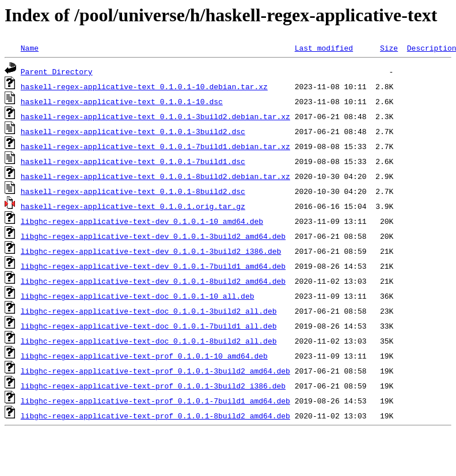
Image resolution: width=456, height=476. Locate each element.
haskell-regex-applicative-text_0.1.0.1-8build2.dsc (133, 191)
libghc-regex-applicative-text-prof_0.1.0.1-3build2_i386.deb (153, 386)
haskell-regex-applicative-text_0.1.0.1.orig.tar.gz (133, 206)
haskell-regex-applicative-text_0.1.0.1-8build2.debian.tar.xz (155, 176)
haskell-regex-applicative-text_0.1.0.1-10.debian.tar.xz (144, 86)
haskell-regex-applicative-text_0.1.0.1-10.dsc (122, 101)
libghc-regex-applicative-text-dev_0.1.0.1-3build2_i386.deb (151, 251)
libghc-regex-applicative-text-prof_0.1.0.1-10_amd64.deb (144, 356)
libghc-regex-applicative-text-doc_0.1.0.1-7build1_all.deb (149, 326)
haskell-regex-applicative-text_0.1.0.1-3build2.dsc (133, 131)
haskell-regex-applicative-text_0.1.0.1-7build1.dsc (133, 161)
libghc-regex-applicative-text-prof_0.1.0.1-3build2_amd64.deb (155, 371)
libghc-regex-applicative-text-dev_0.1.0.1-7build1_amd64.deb (153, 266)
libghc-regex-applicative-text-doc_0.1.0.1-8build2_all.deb (149, 341)
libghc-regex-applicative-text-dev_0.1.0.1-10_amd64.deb (142, 221)
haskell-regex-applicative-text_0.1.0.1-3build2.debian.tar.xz (155, 116)
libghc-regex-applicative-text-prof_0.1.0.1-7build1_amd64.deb (155, 401)
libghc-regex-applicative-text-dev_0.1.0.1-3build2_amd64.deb (153, 236)
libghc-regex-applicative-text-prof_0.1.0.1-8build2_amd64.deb (155, 416)
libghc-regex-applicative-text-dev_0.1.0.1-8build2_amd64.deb (153, 281)
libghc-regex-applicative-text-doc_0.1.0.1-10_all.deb (138, 296)
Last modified (324, 48)
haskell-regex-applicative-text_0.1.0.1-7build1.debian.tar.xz (155, 146)
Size (389, 48)
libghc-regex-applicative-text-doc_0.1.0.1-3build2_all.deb (149, 311)
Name (30, 48)
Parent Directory (57, 71)
